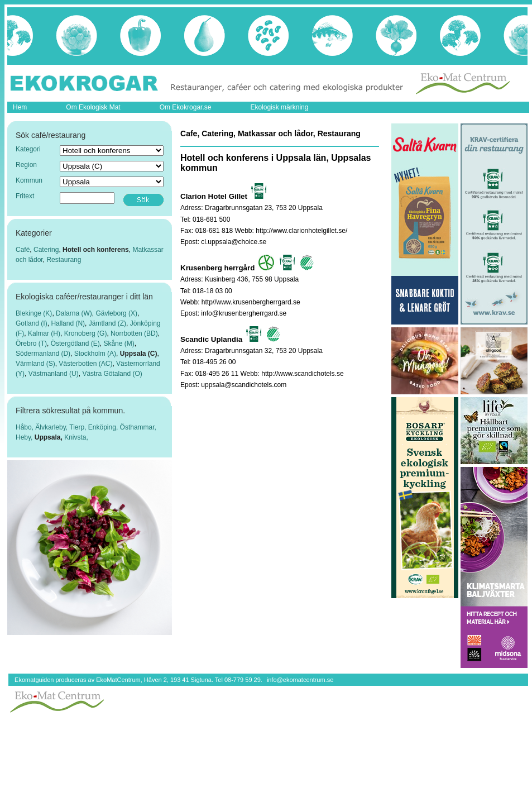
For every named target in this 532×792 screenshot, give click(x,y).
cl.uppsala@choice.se (234, 242)
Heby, (25, 437)
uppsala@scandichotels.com (244, 385)
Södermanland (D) (43, 354)
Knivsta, (76, 437)
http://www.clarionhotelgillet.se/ (301, 231)
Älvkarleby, (52, 427)
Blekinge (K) (34, 313)
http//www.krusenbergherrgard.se (251, 302)
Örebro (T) (31, 343)
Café (23, 250)
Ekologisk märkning (279, 107)
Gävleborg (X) (116, 313)
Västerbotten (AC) (85, 364)
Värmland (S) (35, 364)
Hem (20, 107)
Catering (46, 250)
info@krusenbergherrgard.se (244, 313)
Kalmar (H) (44, 333)
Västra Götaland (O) (112, 374)
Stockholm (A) (95, 354)
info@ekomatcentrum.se (300, 680)
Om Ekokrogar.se (186, 107)
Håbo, (25, 427)
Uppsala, (49, 437)
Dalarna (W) (74, 313)
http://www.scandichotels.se (302, 374)
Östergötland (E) (75, 343)
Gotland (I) (32, 323)
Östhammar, (138, 427)
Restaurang (64, 260)
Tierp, (79, 427)
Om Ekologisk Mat (93, 107)
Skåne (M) (119, 343)
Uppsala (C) (139, 354)
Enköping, (104, 427)
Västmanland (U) (54, 374)
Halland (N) (68, 323)
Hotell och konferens (96, 250)
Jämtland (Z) (107, 323)
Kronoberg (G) (86, 333)
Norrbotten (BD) (134, 333)
